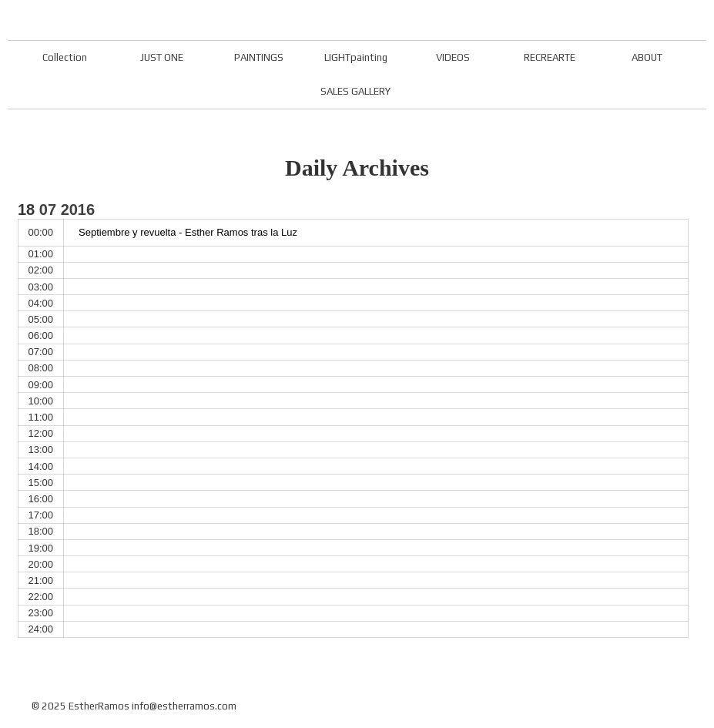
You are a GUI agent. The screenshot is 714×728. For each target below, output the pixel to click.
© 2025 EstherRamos (80, 706)
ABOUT (647, 57)
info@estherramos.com (184, 706)
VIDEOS (453, 57)
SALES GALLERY (355, 91)
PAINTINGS (259, 57)
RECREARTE (550, 57)
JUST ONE (162, 57)
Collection (65, 57)
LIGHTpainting (356, 57)
